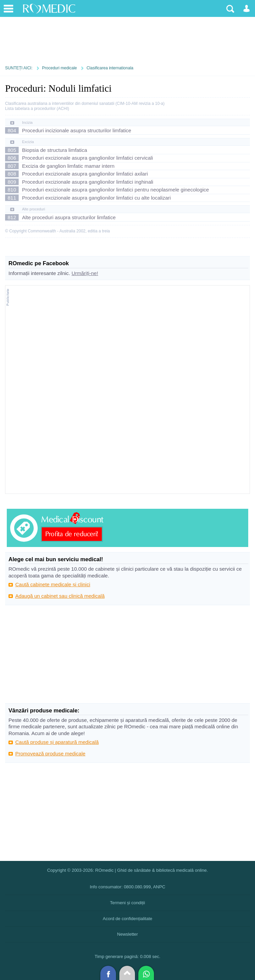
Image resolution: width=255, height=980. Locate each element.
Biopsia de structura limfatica (55, 150)
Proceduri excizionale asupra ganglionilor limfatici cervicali (87, 158)
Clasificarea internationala (110, 68)
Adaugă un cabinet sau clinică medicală (60, 596)
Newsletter (127, 934)
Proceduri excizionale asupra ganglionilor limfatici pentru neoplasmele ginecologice (115, 190)
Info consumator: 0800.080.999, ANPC (128, 887)
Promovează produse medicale (50, 754)
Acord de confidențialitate (127, 919)
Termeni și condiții (127, 903)
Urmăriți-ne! (85, 273)
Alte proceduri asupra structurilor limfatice (69, 217)
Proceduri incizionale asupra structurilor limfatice (77, 130)
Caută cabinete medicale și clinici (53, 584)
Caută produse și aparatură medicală (57, 742)
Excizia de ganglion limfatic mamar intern (68, 166)
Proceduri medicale (60, 68)
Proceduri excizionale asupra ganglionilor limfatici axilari (85, 174)
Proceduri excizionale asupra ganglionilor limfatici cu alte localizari (96, 198)
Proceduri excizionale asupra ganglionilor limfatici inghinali (88, 182)
